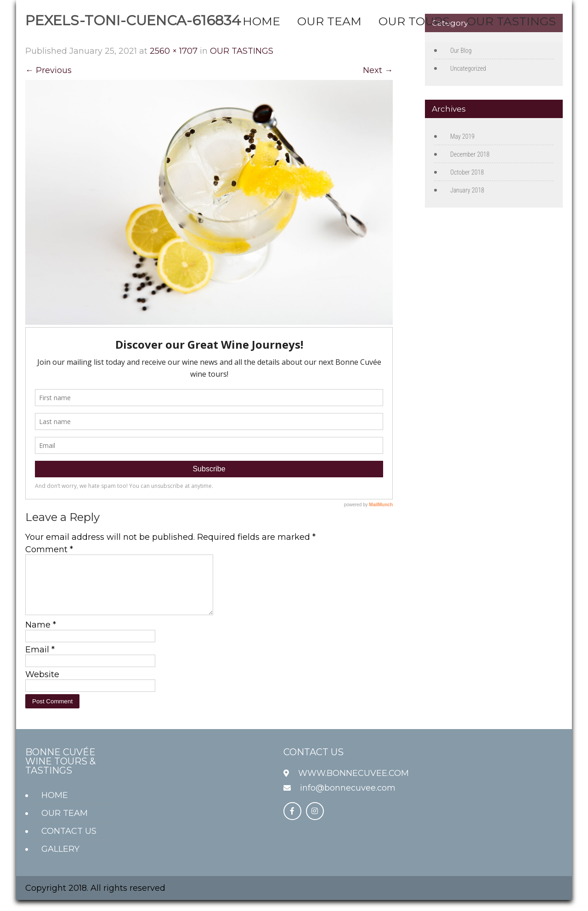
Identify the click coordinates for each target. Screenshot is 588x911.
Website (42, 685)
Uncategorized (468, 68)
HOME (261, 21)
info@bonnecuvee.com (348, 799)
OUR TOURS (414, 21)
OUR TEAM (329, 21)
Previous (48, 70)
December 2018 (470, 154)
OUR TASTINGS (511, 21)
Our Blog (461, 51)
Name (41, 636)
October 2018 (467, 172)
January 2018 (467, 190)
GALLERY (60, 860)
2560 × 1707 (174, 51)
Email (40, 661)
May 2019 (462, 136)
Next (378, 70)
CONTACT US (69, 842)
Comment (49, 549)
